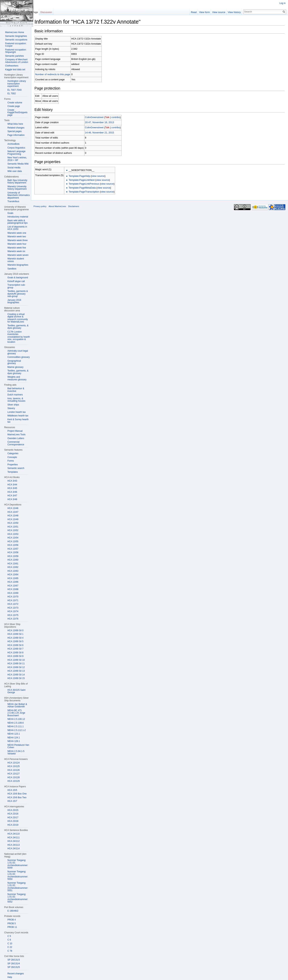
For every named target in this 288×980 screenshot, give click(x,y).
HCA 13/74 (13, 611)
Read (193, 12)
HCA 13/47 (13, 512)
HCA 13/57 (13, 549)
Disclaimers (77, 209)
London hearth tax (17, 412)
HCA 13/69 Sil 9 (15, 656)
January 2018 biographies (14, 301)
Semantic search (16, 468)
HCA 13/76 (13, 619)
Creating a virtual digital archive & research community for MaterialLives (18, 318)
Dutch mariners (15, 395)
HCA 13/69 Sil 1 (15, 634)
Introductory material (18, 217)
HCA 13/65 (13, 578)
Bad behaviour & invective (16, 390)
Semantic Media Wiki (18, 164)
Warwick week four (17, 244)
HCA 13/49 (13, 519)
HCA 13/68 (13, 589)
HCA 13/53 (13, 534)
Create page (14, 106)
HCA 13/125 (14, 766)
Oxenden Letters (16, 438)
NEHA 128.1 (14, 741)
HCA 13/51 (13, 527)
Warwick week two (17, 237)
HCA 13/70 (13, 597)
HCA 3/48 (12, 499)
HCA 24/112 (14, 841)
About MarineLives (61, 209)
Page (37, 12)
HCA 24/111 (14, 838)
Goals (10, 213)
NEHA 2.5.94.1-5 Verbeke (16, 753)
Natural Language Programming (16, 153)
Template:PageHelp (83, 177)
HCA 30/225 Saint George (16, 691)
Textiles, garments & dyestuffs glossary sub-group (18, 294)
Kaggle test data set (15, 70)
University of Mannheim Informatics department (19, 195)
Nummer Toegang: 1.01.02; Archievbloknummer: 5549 (18, 864)
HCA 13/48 (13, 516)
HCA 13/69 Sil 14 (16, 675)
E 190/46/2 (13, 911)
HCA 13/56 (13, 545)
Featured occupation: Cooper (16, 45)
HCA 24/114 (14, 849)
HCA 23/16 (13, 814)
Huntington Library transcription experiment (17, 84)
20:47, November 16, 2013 (103, 123)
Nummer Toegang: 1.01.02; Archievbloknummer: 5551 (18, 887)
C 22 (10, 947)
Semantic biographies (16, 36)
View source (218, 12)
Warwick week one (17, 233)
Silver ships (13, 405)
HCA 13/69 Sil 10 (16, 660)
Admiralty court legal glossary (18, 352)
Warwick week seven (18, 255)
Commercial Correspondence (16, 443)
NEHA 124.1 (14, 738)
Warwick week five (17, 248)
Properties (13, 465)
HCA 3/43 (12, 481)
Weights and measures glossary (17, 378)
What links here (15, 124)
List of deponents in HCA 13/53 (17, 228)
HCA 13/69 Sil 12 (16, 667)
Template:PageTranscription (87, 192)
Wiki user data (15, 171)
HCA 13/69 (13, 593)
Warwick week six (16, 251)
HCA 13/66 (13, 582)
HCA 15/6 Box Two (17, 797)
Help (10, 977)
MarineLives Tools (16, 435)
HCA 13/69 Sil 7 (15, 649)
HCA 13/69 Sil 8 (15, 653)
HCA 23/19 (13, 825)
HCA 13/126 (14, 770)
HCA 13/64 (13, 575)
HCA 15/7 (12, 801)
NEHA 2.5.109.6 (15, 723)
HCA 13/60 (13, 560)
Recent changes (16, 974)
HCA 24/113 (14, 845)
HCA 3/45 (12, 488)
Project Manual (15, 431)
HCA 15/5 (12, 790)
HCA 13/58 (13, 552)
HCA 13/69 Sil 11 (16, 664)
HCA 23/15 (13, 810)
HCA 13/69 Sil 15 (16, 678)
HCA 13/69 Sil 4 (15, 638)
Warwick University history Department (17, 188)
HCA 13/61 (13, 564)
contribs (119, 118)
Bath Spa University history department (17, 182)
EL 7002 (12, 94)
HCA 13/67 (13, 586)
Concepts (12, 457)
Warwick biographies (18, 265)
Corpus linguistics (16, 148)
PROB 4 (12, 920)
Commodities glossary (19, 357)
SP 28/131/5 (14, 967)
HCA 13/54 (13, 538)
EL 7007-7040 (14, 90)
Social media (14, 168)
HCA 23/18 (13, 821)
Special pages (14, 131)
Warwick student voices (16, 260)
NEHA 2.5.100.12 (16, 719)
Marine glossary (15, 367)
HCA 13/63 (13, 571)
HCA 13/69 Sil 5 (15, 641)
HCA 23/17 (13, 818)
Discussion (49, 12)
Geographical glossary (14, 362)
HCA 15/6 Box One (17, 794)
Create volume (15, 103)
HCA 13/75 (13, 615)
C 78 (10, 951)
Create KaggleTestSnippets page (17, 113)
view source (102, 177)
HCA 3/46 (12, 492)
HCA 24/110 (14, 834)
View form (203, 12)
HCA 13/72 (13, 604)
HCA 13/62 (13, 567)
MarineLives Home (15, 32)
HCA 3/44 (12, 485)
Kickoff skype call (16, 281)
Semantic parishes (14, 56)
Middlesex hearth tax (18, 416)
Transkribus (13, 201)
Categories (13, 453)
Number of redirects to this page (56, 75)
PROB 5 (12, 924)
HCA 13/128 (14, 777)
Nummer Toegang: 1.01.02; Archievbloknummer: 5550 (18, 875)
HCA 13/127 (14, 774)
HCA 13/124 (14, 763)
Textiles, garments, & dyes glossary (18, 327)
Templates (13, 472)
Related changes (16, 128)
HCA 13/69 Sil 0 (15, 630)
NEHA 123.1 (14, 734)
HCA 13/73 (13, 608)
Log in (282, 3)
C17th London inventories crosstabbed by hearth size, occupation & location (19, 337)
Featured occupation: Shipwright (16, 51)
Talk (111, 118)
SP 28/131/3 (14, 960)
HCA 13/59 (13, 556)
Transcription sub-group (16, 286)
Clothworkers (12, 66)
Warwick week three (17, 240)
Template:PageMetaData (86, 188)
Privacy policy (43, 209)
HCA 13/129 (14, 781)
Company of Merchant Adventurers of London (17, 61)
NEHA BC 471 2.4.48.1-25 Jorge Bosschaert (16, 713)
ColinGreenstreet (98, 118)
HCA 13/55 (13, 541)
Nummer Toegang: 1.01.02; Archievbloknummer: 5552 (18, 898)
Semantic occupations (16, 40)
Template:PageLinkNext (85, 181)
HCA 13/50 (13, 523)
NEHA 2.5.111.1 (15, 726)
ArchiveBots (13, 144)
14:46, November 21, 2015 (103, 133)
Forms (11, 461)
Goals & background (18, 278)
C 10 (10, 944)
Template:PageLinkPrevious (87, 184)
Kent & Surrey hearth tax (18, 421)
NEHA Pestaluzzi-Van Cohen (18, 746)
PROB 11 (12, 927)
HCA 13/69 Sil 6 (15, 645)
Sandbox (12, 269)
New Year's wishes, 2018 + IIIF (17, 159)
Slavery (11, 408)
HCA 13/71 (13, 600)
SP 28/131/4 (14, 964)
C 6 (9, 940)
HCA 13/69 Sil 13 (16, 671)
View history (233, 12)
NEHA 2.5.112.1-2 (17, 730)
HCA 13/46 (13, 508)
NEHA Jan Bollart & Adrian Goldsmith (17, 705)
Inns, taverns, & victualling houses (16, 400)
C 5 (9, 936)
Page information (16, 135)
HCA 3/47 (12, 496)
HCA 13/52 (13, 530)
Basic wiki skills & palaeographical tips (17, 222)
